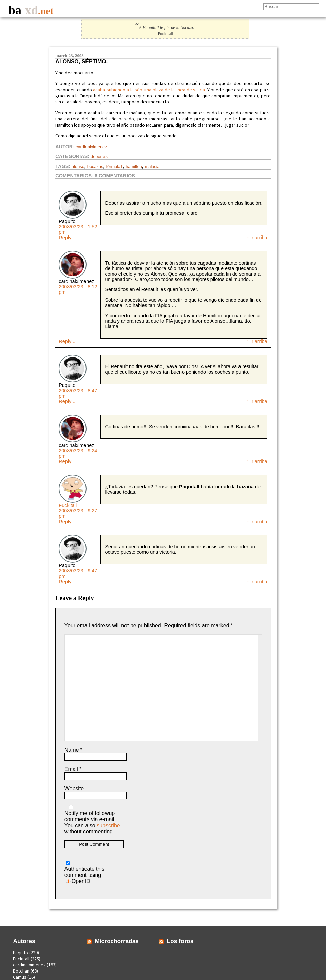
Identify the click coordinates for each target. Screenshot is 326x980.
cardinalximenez (91, 147)
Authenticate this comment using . (84, 872)
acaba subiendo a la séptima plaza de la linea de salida (149, 90)
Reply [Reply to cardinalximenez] (67, 341)
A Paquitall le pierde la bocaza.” (165, 27)
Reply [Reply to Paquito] (67, 238)
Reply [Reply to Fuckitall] (67, 522)
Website (74, 788)
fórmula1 (114, 166)
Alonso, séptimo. (81, 62)
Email (73, 769)
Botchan (21, 971)
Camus (20, 977)
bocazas (95, 166)
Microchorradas (117, 941)
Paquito (21, 953)
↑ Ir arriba (257, 238)
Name (73, 750)
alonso (78, 166)
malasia (152, 166)
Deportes (99, 157)
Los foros (180, 941)
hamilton (134, 166)
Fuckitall (68, 505)
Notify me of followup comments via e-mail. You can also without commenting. (92, 820)
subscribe (108, 825)
